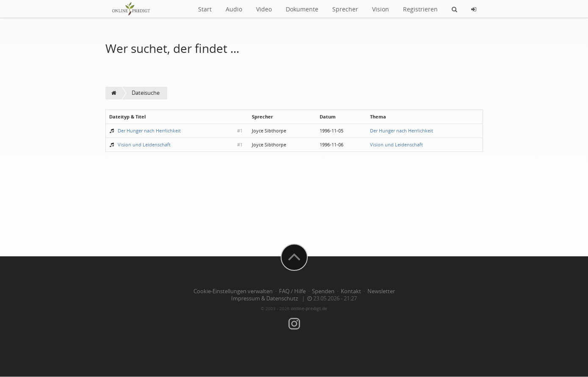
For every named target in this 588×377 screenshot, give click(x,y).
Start (205, 9)
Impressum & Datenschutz (265, 299)
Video (264, 9)
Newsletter (381, 291)
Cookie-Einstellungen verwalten (233, 291)
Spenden (323, 291)
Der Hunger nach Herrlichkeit (149, 131)
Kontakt (351, 291)
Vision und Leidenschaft (144, 144)
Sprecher (345, 9)
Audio (234, 9)
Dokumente (302, 9)
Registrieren (420, 9)
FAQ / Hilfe (292, 291)
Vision (381, 9)
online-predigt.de (309, 308)
